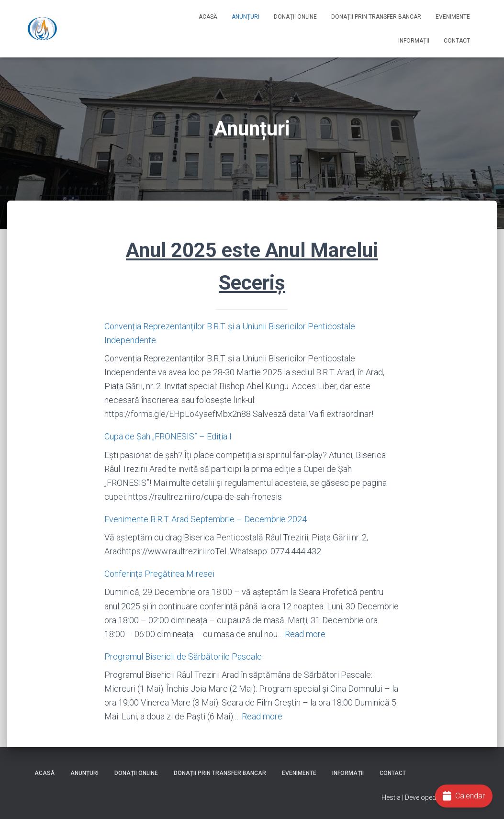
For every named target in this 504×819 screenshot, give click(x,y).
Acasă (208, 17)
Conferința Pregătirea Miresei (159, 574)
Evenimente (453, 17)
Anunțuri (246, 17)
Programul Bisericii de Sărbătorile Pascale (183, 656)
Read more (305, 634)
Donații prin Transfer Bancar (376, 17)
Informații (414, 41)
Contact (457, 41)
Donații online (295, 17)
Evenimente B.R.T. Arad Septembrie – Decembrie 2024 (206, 519)
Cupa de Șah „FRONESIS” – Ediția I (168, 436)
